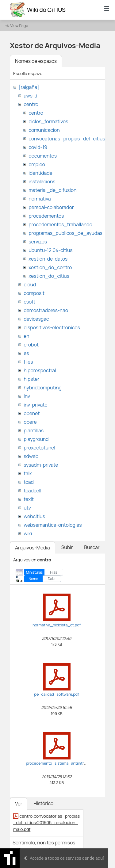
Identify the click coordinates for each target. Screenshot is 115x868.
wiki (28, 533)
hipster (31, 379)
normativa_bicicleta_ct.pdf (57, 625)
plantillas (34, 430)
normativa (40, 199)
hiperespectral (40, 370)
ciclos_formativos (48, 121)
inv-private (35, 405)
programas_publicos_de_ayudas (65, 233)
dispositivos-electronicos (52, 327)
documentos (43, 156)
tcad (29, 482)
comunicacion (44, 130)
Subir (67, 547)
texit (29, 499)
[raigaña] (29, 87)
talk (28, 473)
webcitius (34, 516)
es (26, 353)
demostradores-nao (46, 310)
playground (36, 439)
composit (34, 293)
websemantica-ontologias (53, 525)
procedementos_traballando (60, 224)
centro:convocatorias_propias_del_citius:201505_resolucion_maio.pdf (46, 823)
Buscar (92, 547)
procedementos (46, 216)
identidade (40, 173)
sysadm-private (41, 465)
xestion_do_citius (49, 276)
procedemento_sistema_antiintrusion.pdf (63, 763)
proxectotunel (39, 448)
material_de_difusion (52, 190)
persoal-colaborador (51, 207)
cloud (30, 285)
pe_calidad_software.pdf (57, 694)
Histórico (43, 803)
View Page (19, 25)
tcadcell (32, 491)
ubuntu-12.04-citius (50, 250)
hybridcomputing (43, 388)
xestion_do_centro (50, 267)
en (26, 336)
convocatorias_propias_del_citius (67, 139)
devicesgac (36, 319)
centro (31, 104)
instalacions (42, 182)
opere (30, 422)
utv (27, 508)
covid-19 (38, 147)
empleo (37, 164)
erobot (31, 345)
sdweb (31, 456)
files (28, 362)
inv (27, 396)
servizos (38, 242)
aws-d (30, 96)
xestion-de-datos (48, 259)
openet (32, 413)
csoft (29, 302)
